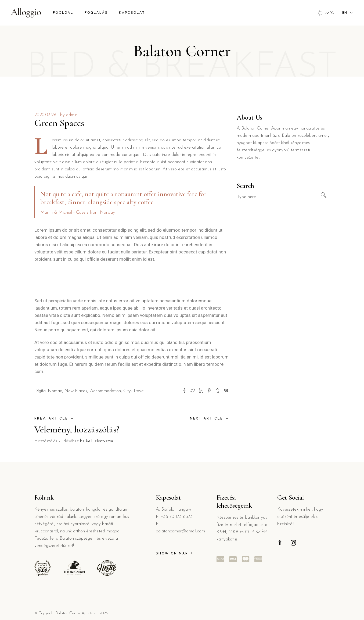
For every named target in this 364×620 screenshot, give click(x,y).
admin (72, 115)
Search (245, 186)
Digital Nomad (48, 391)
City (127, 391)
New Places (76, 391)
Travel (139, 391)
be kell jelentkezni (96, 441)
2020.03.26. (46, 115)
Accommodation (105, 391)
